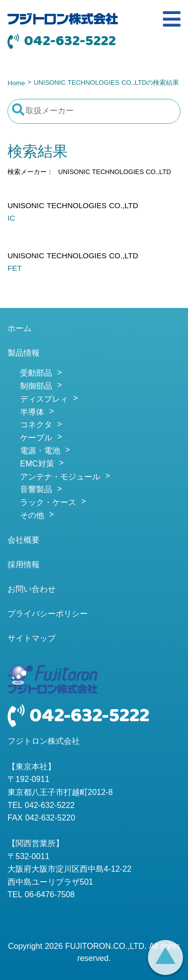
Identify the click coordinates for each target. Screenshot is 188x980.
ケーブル (36, 438)
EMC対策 (37, 464)
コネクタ (36, 425)
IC (11, 219)
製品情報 (24, 354)
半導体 (32, 413)
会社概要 (24, 541)
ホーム (20, 329)
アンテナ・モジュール (60, 477)
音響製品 (36, 490)
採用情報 (24, 565)
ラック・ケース (48, 503)
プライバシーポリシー (48, 614)
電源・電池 (40, 451)
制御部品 (36, 387)
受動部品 (36, 374)
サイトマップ (32, 639)
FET (15, 269)
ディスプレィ (44, 400)
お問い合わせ (32, 590)
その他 (32, 516)
